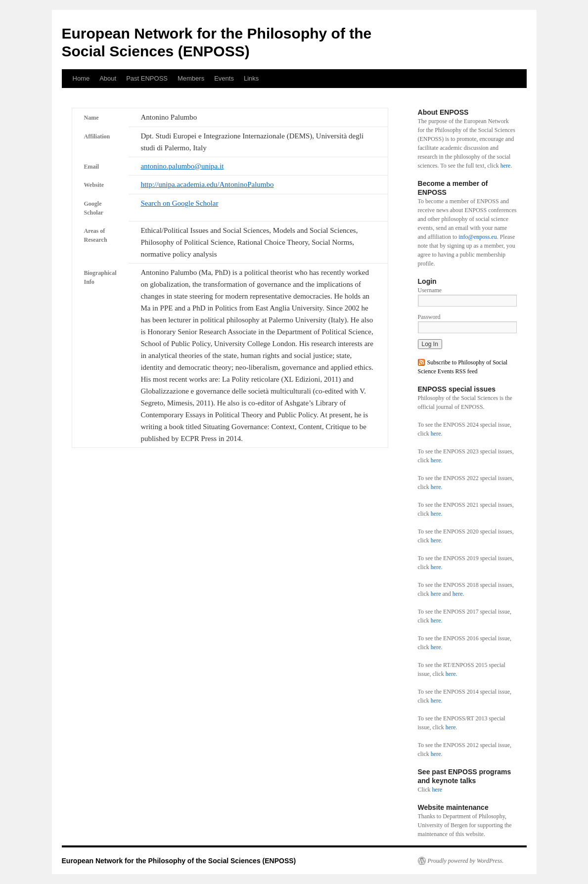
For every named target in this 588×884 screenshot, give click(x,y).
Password (429, 317)
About (108, 78)
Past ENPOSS (147, 78)
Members (191, 78)
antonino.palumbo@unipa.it (182, 166)
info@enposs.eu (477, 237)
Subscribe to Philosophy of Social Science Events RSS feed (463, 367)
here (506, 166)
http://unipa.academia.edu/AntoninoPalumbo (207, 184)
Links (251, 78)
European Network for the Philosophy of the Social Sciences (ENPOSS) (179, 861)
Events (224, 78)
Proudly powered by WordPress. (466, 861)
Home (81, 78)
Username (430, 290)
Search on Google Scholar (179, 203)
